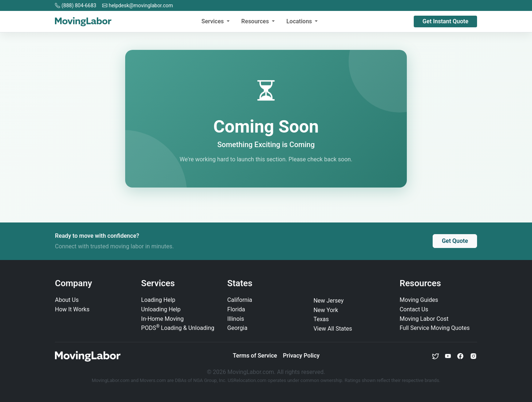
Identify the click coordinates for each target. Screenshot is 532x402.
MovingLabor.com (111, 380)
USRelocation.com (248, 380)
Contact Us (414, 309)
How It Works (72, 309)
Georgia (237, 328)
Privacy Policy (301, 356)
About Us (67, 300)
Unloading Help (161, 309)
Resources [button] (256, 21)
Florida (236, 309)
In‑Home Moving (162, 319)
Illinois (236, 319)
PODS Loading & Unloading (178, 328)
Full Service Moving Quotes (435, 328)
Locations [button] (300, 21)
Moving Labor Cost (424, 319)
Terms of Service (255, 356)
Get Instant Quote (445, 21)
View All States (333, 329)
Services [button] (213, 21)
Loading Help (158, 300)
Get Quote (455, 241)
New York (326, 310)
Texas (321, 319)
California (240, 300)
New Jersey (328, 301)
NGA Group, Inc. (210, 380)
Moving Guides (419, 300)
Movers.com (153, 380)
